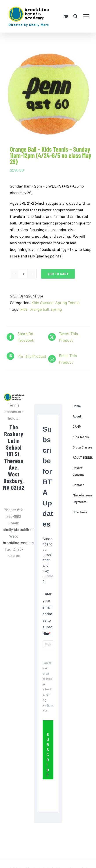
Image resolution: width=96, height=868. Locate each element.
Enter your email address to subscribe (48, 614)
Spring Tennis (67, 303)
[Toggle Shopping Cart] (66, 16)
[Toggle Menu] (86, 16)
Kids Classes (42, 303)
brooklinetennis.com (21, 543)
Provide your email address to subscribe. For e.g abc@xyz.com (48, 687)
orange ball (39, 309)
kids (24, 309)
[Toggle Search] (75, 16)
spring (56, 309)
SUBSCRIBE (48, 755)
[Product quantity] (23, 274)
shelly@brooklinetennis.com (28, 529)
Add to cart (58, 274)
